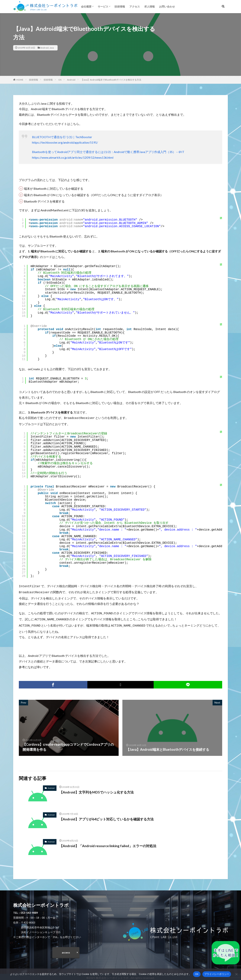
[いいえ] (236, 974)
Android (44, 48)
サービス (103, 6)
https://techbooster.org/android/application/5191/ (65, 142)
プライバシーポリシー (217, 974)
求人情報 (149, 6)
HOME (20, 80)
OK (197, 974)
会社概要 (86, 6)
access (66, 950)
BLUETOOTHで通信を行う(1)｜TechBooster (62, 137)
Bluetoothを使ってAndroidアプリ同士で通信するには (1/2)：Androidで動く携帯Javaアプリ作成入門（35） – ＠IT (108, 152)
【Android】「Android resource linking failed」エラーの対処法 (108, 844)
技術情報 (120, 6)
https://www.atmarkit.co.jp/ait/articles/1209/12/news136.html (73, 157)
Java (52, 48)
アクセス (135, 6)
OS (60, 80)
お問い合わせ (167, 6)
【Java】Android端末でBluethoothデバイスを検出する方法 (111, 80)
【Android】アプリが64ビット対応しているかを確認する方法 (106, 817)
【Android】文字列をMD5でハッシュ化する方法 (96, 790)
